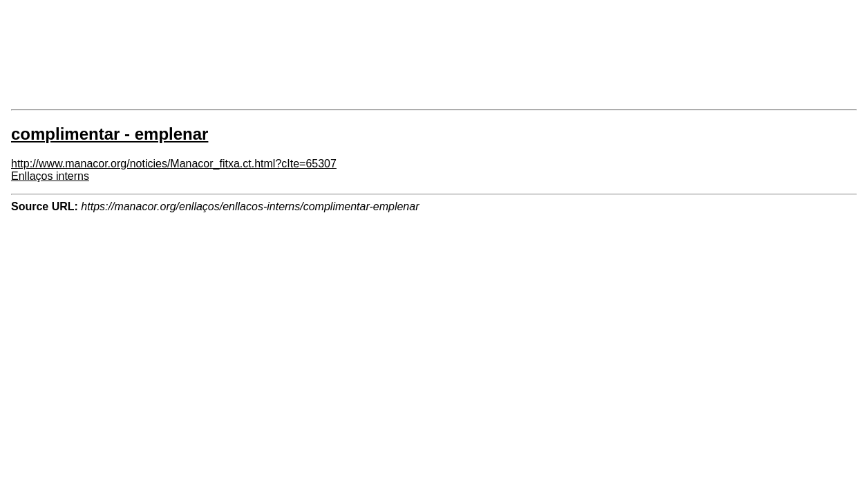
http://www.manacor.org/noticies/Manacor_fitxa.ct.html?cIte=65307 (174, 164)
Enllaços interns (50, 176)
